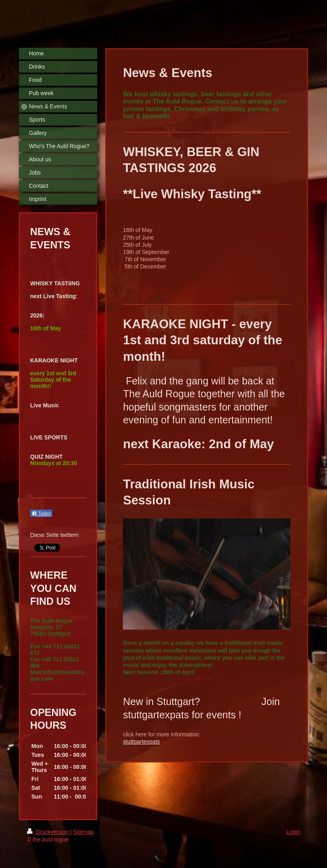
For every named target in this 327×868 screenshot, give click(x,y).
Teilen (41, 514)
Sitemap (83, 832)
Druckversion (48, 832)
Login (293, 832)
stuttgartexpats (141, 742)
